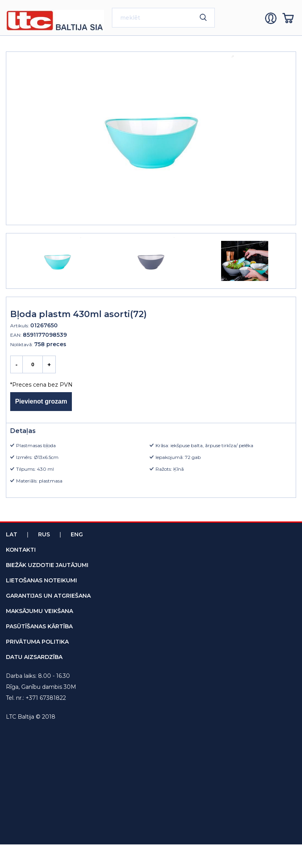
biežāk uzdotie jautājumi (47, 565)
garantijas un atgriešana (48, 596)
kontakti (21, 550)
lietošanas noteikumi (41, 580)
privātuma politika (37, 642)
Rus (44, 534)
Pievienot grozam (41, 401)
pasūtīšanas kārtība (39, 626)
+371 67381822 (46, 698)
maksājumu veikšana (39, 611)
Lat (12, 534)
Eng (77, 534)
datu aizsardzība (34, 657)
